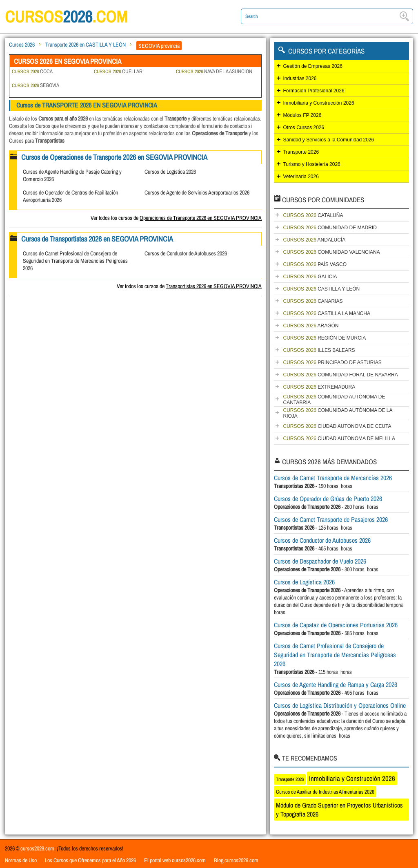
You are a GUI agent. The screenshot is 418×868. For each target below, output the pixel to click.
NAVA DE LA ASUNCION (214, 71)
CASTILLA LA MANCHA (326, 313)
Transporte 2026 (301, 152)
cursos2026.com (37, 848)
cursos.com (66, 17)
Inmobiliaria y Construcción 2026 (318, 103)
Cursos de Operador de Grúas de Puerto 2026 (328, 499)
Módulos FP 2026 (302, 115)
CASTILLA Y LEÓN (321, 289)
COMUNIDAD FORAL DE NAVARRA (340, 375)
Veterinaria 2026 (301, 177)
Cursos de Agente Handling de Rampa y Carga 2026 (336, 685)
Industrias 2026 (300, 78)
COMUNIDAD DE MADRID (330, 228)
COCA (32, 71)
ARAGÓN (311, 326)
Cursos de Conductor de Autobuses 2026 (186, 253)
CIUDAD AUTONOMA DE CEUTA (337, 426)
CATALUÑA (313, 215)
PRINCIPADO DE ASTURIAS (332, 362)
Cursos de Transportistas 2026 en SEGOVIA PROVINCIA (97, 239)
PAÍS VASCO (315, 264)
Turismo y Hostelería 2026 (311, 164)
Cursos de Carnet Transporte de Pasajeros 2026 (331, 519)
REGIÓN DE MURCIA (324, 338)
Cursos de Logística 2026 (170, 172)
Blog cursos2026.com (236, 860)
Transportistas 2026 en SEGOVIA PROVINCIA (214, 286)
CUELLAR (118, 71)
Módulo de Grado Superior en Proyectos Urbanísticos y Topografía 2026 (339, 810)
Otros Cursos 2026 (303, 128)
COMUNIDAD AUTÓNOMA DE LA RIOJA (338, 413)
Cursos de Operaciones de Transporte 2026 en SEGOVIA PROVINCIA (114, 157)
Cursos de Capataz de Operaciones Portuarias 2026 (336, 625)
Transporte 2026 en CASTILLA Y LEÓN (86, 45)
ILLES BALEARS (319, 350)
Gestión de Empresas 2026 (312, 66)
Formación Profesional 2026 (313, 91)
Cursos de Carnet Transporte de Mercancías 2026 (333, 478)
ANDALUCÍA (314, 240)
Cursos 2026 (22, 45)
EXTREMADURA (319, 387)
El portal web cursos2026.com (175, 860)
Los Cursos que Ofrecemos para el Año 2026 (90, 860)
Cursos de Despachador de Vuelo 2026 (320, 561)
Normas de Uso (21, 860)
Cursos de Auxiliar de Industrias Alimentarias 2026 (325, 792)
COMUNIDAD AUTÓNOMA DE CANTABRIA (334, 400)
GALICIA (310, 277)
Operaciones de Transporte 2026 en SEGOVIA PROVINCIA (201, 218)
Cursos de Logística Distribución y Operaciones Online (340, 705)
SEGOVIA (36, 85)
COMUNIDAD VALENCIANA (331, 252)
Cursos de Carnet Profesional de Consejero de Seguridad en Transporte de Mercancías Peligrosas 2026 (75, 261)
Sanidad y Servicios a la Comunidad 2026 (328, 140)
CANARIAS (313, 301)
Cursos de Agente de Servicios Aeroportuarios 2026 (197, 192)
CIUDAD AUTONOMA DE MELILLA (339, 438)
